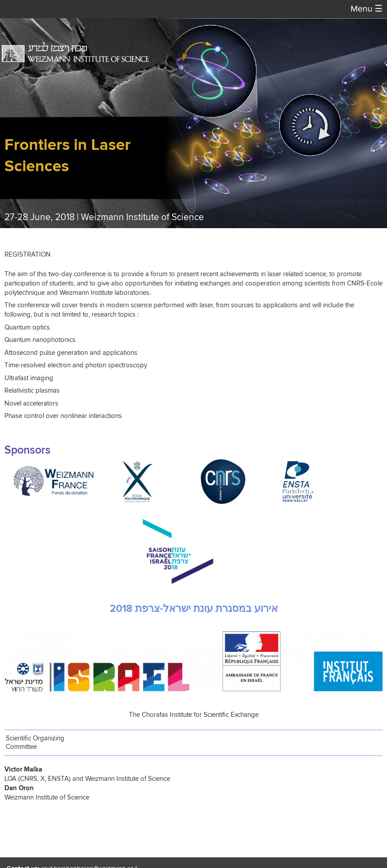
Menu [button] (367, 9)
